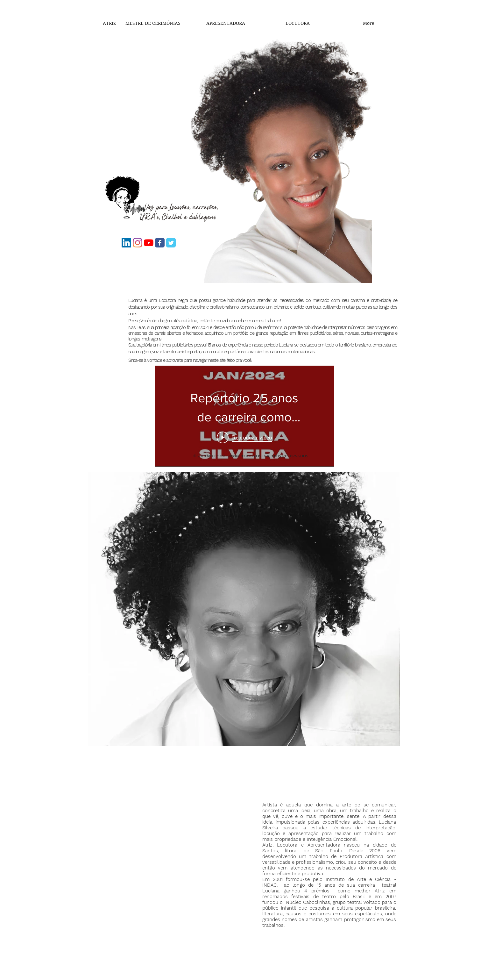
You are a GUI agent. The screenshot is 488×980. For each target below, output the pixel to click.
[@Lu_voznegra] (138, 243)
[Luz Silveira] (171, 243)
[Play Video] (244, 437)
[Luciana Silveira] (126, 243)
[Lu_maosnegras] (160, 243)
